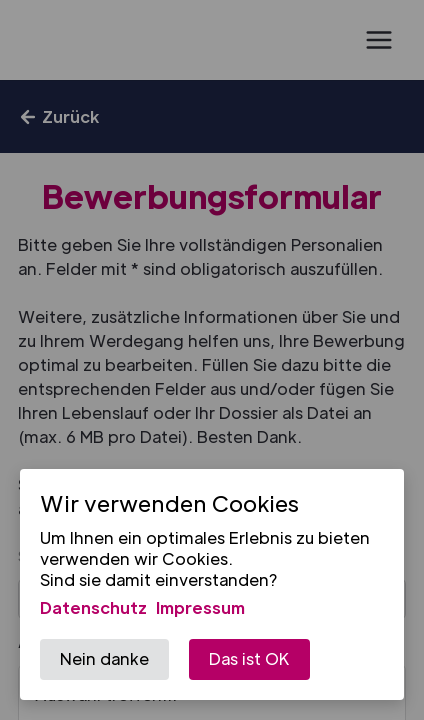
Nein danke (104, 658)
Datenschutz (93, 607)
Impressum (200, 607)
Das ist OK (249, 658)
